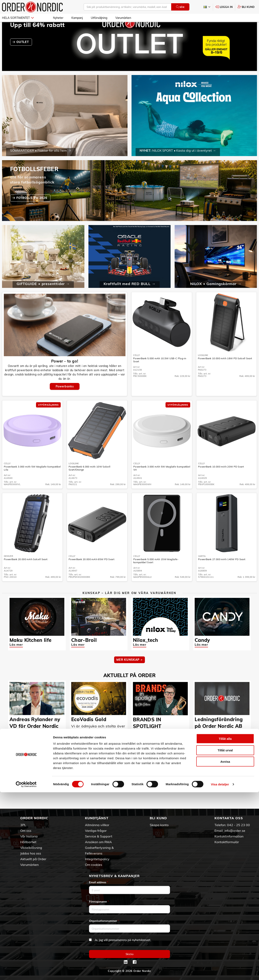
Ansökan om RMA (98, 842)
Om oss (26, 831)
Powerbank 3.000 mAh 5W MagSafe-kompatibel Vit (162, 480)
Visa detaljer (220, 972)
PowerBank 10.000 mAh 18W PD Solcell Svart (225, 370)
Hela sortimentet (18, 18)
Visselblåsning (31, 848)
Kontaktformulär (227, 842)
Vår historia (29, 836)
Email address (99, 882)
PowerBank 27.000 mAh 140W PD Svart (222, 571)
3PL (23, 825)
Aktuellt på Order (33, 859)
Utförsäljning (99, 18)
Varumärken (123, 18)
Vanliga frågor (96, 831)
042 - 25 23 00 (238, 825)
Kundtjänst (97, 818)
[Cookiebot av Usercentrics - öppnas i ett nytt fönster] (26, 972)
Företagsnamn (99, 901)
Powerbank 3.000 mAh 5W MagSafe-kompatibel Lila (32, 480)
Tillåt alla (225, 926)
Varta (202, 568)
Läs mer (16, 656)
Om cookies (94, 865)
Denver (8, 568)
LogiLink (203, 367)
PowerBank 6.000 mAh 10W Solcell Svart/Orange (89, 480)
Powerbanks (65, 398)
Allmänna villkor (97, 825)
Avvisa (225, 949)
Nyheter (58, 18)
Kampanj (77, 18)
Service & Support (99, 836)
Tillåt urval (225, 938)
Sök (180, 7)
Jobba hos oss (31, 853)
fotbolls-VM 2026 (32, 210)
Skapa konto (159, 825)
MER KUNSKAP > (129, 671)
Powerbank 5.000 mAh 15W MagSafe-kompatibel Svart (156, 573)
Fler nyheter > (129, 800)
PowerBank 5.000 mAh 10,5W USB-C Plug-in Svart (160, 372)
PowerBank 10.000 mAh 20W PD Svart (221, 478)
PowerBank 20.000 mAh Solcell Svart (26, 571)
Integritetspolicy (97, 859)
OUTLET (23, 54)
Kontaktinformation (229, 836)
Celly (136, 367)
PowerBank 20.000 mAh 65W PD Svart (91, 571)
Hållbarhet (28, 842)
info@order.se (235, 831)
